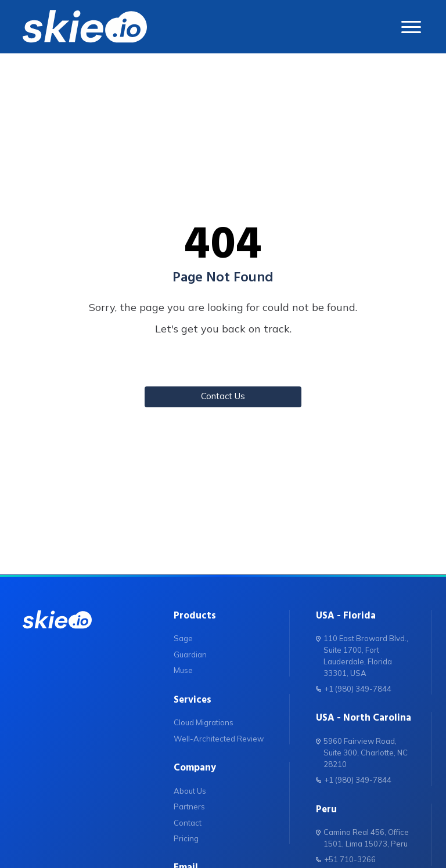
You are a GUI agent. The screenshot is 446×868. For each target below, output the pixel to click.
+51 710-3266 (346, 859)
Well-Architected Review (219, 739)
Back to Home (223, 364)
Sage (183, 638)
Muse (183, 670)
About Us (190, 791)
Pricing (186, 838)
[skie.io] (85, 27)
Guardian (190, 654)
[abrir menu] (412, 27)
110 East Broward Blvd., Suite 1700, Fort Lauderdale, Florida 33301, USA (362, 655)
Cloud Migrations (204, 722)
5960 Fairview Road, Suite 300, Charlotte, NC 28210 (362, 752)
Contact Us (223, 396)
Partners (189, 806)
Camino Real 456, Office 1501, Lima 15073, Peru (362, 838)
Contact (188, 823)
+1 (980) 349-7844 (354, 688)
